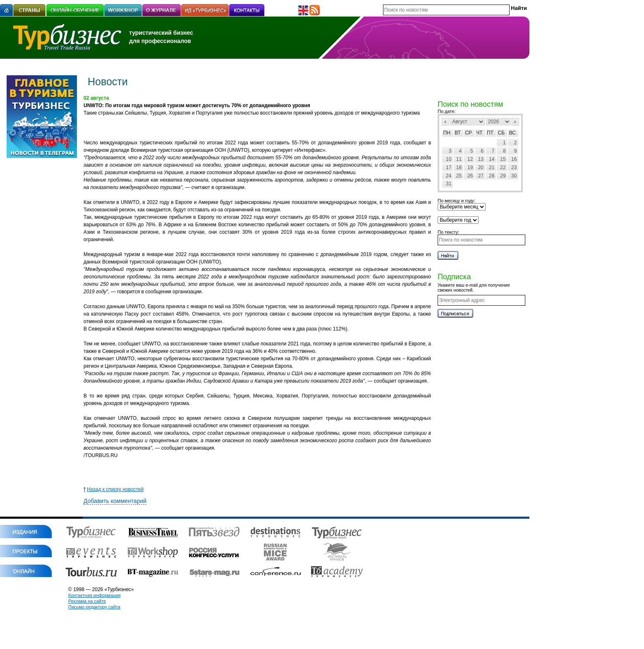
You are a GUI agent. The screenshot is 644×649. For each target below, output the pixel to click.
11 (459, 159)
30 (514, 176)
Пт (490, 133)
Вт (458, 133)
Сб (502, 133)
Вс (512, 133)
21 (492, 168)
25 (459, 176)
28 (492, 176)
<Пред (445, 122)
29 (503, 176)
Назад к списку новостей (114, 489)
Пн (447, 133)
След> (515, 122)
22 (503, 168)
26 (470, 176)
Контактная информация (94, 595)
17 (449, 168)
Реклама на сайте (87, 601)
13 (481, 159)
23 (514, 168)
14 (492, 159)
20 (481, 168)
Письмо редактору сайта (94, 607)
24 (449, 176)
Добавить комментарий (115, 501)
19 (470, 168)
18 (459, 168)
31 (449, 184)
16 (514, 159)
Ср (468, 133)
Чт (479, 133)
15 (503, 159)
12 (470, 159)
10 (449, 159)
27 (481, 176)
